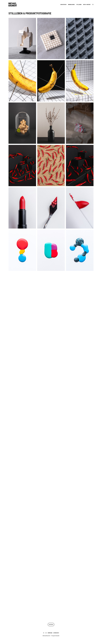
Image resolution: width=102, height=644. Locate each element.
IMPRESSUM (50, 633)
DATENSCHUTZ (56, 633)
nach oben (51, 625)
